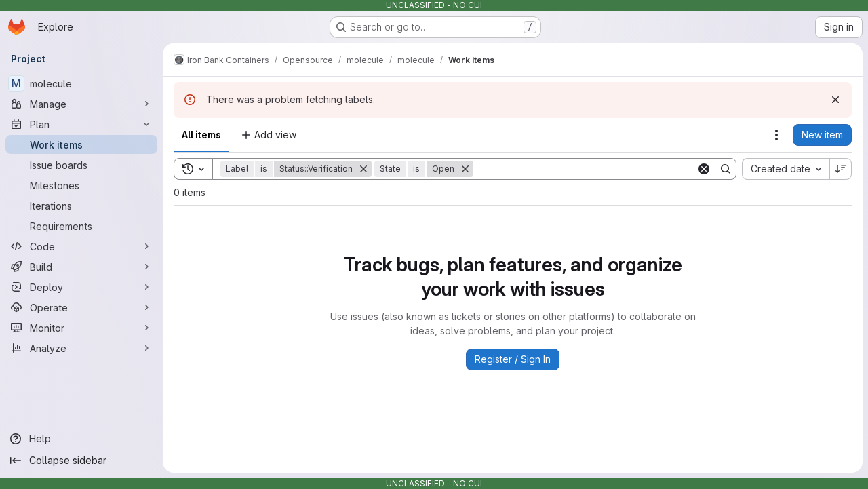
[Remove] (363, 169)
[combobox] (786, 169)
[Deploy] (81, 287)
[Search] (585, 169)
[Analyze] (81, 348)
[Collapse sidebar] (81, 461)
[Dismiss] (835, 100)
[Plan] (81, 124)
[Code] (81, 246)
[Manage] (81, 104)
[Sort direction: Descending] (841, 169)
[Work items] (81, 144)
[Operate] (81, 307)
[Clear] (704, 169)
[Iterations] (81, 206)
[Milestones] (81, 185)
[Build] (81, 267)
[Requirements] (81, 226)
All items (201, 135)
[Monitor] (81, 328)
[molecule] (81, 83)
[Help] (81, 439)
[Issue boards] (81, 165)
